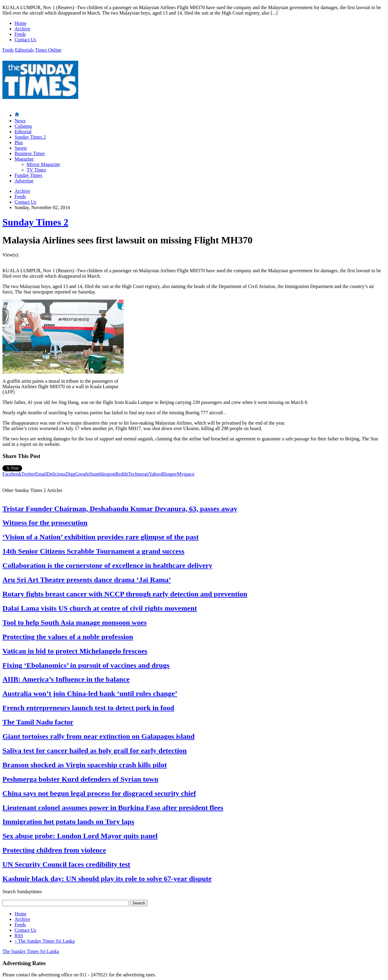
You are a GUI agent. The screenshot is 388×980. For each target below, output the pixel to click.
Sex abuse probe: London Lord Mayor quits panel (80, 836)
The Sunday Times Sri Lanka (45, 941)
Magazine (24, 159)
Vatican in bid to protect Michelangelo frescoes (75, 651)
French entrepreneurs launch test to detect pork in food (88, 708)
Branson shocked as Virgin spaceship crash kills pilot (85, 765)
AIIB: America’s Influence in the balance (66, 679)
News (20, 121)
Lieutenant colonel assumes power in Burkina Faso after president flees (113, 808)
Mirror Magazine (43, 164)
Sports (21, 148)
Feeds (20, 34)
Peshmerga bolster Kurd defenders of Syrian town (80, 779)
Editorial (23, 132)
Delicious (56, 474)
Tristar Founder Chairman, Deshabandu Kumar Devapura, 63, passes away (120, 509)
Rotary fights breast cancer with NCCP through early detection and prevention (125, 594)
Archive (22, 29)
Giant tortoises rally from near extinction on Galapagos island (99, 736)
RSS (19, 936)
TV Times (36, 170)
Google (82, 474)
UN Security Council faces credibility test (66, 864)
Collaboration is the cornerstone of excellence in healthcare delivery (107, 565)
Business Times (30, 153)
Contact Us (25, 40)
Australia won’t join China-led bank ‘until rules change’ (90, 693)
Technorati (139, 474)
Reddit (122, 474)
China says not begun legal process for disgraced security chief (99, 793)
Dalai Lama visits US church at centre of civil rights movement (100, 608)
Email (41, 474)
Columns (23, 126)
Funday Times (28, 175)
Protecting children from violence (54, 850)
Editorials (24, 50)
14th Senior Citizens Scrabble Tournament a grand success (93, 551)
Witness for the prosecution (45, 523)
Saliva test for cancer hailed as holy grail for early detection (95, 751)
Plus (19, 142)
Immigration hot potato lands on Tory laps (68, 822)
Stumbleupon (102, 474)
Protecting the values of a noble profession (68, 637)
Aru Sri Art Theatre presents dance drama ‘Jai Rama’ (87, 580)
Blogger (169, 474)
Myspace (186, 474)
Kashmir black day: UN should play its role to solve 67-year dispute (107, 879)
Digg (70, 474)
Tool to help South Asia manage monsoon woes (75, 622)
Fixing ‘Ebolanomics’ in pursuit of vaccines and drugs (86, 665)
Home (20, 23)
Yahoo (155, 474)
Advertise (24, 181)
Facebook (12, 474)
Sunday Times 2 (30, 137)
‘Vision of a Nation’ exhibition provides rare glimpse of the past (100, 537)
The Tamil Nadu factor (38, 722)
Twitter (28, 474)
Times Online (48, 50)
